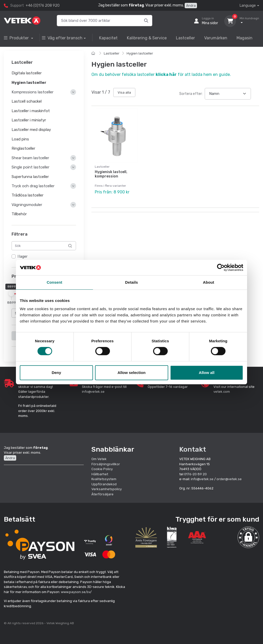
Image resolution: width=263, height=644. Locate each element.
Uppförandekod (104, 484)
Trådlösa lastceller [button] (27, 195)
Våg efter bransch (62, 38)
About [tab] (209, 282)
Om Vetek (99, 459)
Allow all (207, 373)
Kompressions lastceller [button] (32, 92)
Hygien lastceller (140, 53)
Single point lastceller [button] (30, 167)
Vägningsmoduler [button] (27, 205)
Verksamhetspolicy (107, 489)
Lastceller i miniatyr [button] (29, 120)
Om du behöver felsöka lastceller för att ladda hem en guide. (161, 74)
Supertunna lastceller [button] (30, 177)
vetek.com (222, 392)
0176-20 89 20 (195, 474)
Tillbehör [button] (19, 214)
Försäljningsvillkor (106, 464)
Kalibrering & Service (147, 38)
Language (248, 6)
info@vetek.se (93, 392)
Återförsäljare (102, 494)
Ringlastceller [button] (23, 149)
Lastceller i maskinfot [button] (31, 111)
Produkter (17, 38)
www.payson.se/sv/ (76, 592)
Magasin (245, 38)
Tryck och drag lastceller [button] (33, 186)
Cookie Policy (102, 469)
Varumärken (216, 38)
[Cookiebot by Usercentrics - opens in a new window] (221, 267)
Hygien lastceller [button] (29, 83)
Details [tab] (131, 282)
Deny (56, 373)
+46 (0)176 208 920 (43, 6)
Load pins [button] (20, 139)
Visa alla (124, 92)
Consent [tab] (55, 282)
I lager (23, 257)
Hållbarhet (100, 474)
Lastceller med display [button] (31, 130)
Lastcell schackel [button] (27, 101)
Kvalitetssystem (104, 479)
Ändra (191, 6)
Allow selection (131, 373)
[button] (248, 537)
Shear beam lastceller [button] (30, 158)
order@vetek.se (229, 479)
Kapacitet (108, 38)
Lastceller (185, 38)
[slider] (12, 293)
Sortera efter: (191, 94)
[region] (44, 257)
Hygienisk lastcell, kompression (111, 174)
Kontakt (193, 449)
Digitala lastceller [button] (27, 73)
